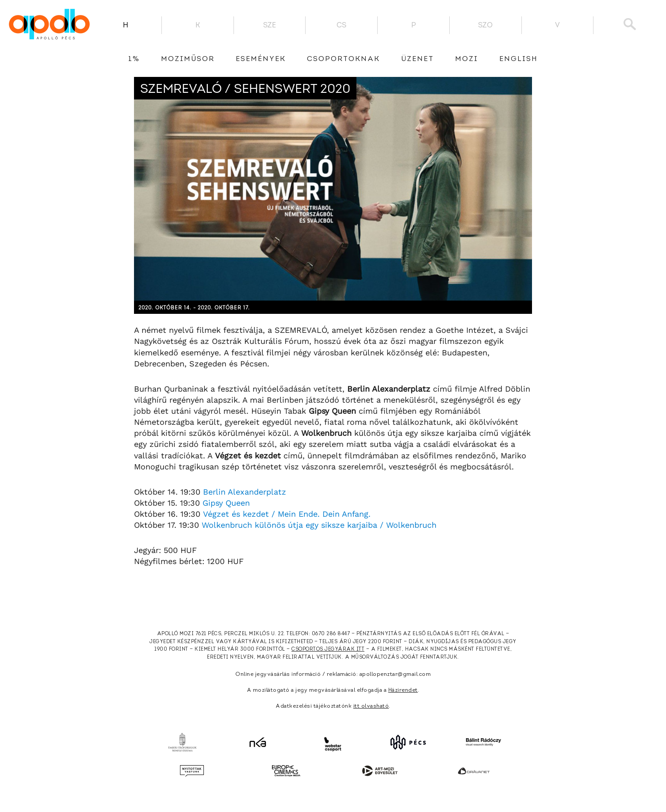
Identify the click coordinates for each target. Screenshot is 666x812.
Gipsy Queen (226, 503)
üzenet (417, 59)
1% (134, 59)
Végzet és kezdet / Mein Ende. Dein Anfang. (287, 514)
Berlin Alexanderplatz (245, 492)
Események (261, 59)
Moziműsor (188, 59)
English (519, 59)
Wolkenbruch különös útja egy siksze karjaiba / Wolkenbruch (319, 525)
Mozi (467, 59)
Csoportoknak (343, 59)
